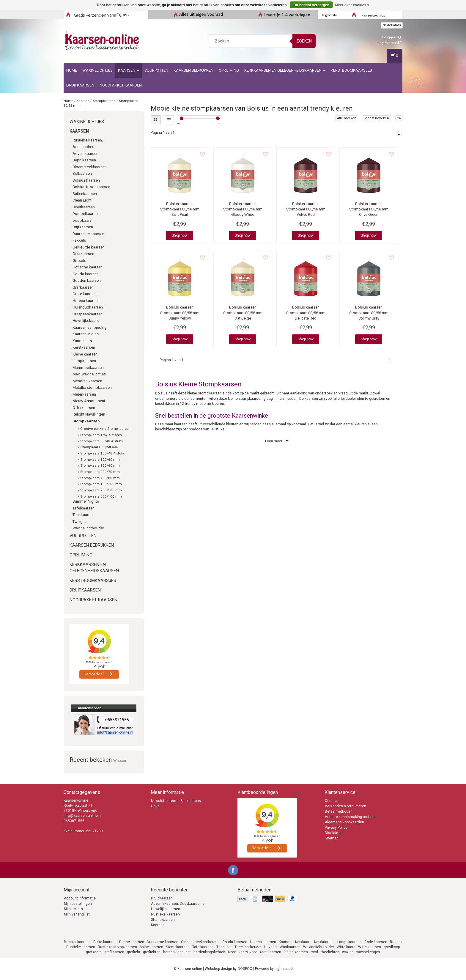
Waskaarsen (290, 947)
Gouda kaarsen (86, 274)
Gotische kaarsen (88, 267)
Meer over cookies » (352, 5)
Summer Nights (86, 501)
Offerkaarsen (84, 408)
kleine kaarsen (296, 952)
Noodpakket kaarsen (121, 85)
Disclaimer (334, 833)
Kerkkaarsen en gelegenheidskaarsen (285, 70)
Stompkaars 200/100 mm (101, 490)
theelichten (330, 952)
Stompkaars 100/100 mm (101, 484)
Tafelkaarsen (84, 508)
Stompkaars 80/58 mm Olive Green (369, 209)
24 (399, 118)
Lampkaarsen (84, 361)
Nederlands (392, 25)
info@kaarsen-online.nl (83, 816)
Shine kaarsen (151, 947)
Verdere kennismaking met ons (351, 817)
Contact (331, 801)
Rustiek (396, 942)
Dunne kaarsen (132, 942)
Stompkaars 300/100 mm (101, 496)
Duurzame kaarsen (88, 234)
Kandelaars (82, 341)
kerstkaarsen (270, 952)
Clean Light (82, 200)
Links (155, 806)
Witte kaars (346, 947)
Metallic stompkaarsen (92, 387)
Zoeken (304, 41)
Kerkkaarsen (324, 942)
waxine (348, 952)
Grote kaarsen (85, 294)
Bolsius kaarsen (86, 180)
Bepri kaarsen (84, 160)
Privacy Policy (336, 828)
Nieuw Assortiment (89, 401)
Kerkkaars (303, 942)
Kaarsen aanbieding (90, 327)
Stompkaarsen (104, 101)
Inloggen (391, 37)
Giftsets (79, 261)
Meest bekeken (377, 118)
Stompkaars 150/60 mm (100, 465)
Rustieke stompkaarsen (117, 947)
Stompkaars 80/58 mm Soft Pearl (180, 209)
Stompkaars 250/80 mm (100, 478)
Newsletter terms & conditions (176, 801)
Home (72, 70)
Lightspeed (284, 969)
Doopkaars (82, 220)
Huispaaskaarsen (88, 314)
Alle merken (347, 118)
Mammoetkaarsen (88, 368)
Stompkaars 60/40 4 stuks (101, 441)
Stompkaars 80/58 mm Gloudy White (243, 209)
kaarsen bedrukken (193, 70)
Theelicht (224, 947)
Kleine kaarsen (85, 354)
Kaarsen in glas (86, 334)
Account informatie (80, 898)
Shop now (180, 235)
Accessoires (83, 147)
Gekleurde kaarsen (89, 247)
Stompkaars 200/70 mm (100, 472)
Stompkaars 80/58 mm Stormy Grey (369, 313)
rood (314, 952)
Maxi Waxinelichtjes (89, 374)
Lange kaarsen (349, 942)
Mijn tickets (73, 909)
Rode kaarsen (376, 942)
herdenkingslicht (177, 952)
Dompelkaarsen (86, 214)
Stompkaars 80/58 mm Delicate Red (306, 313)
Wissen (120, 760)
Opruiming (229, 70)
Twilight (79, 522)
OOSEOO (245, 969)
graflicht (134, 952)
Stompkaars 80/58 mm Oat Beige (243, 313)
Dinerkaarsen (84, 207)
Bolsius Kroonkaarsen (91, 187)
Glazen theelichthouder (200, 942)
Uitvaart (271, 947)
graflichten (152, 952)
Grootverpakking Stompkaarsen (105, 429)
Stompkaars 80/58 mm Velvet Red (306, 209)
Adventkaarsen (85, 154)
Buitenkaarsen (85, 194)
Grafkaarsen (83, 287)
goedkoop (392, 947)
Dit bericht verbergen (311, 5)
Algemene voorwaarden (344, 822)
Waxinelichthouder (88, 528)
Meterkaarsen (84, 394)
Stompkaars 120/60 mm (100, 460)
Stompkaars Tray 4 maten (101, 435)
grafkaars (94, 952)
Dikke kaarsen (105, 942)
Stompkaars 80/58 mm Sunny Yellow (180, 313)
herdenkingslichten (209, 952)
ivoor (232, 952)
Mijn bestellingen (78, 904)
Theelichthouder (248, 947)
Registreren (389, 43)
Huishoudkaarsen (88, 307)
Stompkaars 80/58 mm (99, 447)
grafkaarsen (114, 952)
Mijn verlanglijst (77, 914)
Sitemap (332, 838)
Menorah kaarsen (87, 381)
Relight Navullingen (89, 414)
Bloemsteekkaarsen (90, 167)
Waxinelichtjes (97, 70)
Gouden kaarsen (87, 280)
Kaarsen (129, 70)
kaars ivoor (248, 952)
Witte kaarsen (370, 947)
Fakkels (79, 240)
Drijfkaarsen (83, 227)
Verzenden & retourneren (345, 806)
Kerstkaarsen (84, 347)
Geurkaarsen (83, 254)
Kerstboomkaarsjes (351, 70)
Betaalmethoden (339, 811)
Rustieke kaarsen (165, 914)
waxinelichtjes (368, 952)
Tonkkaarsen (84, 515)
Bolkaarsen (82, 173)
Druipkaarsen (80, 85)
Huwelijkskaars (86, 321)
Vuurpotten (156, 70)
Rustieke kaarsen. (88, 140)
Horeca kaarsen (86, 301)
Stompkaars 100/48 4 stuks (103, 453)
